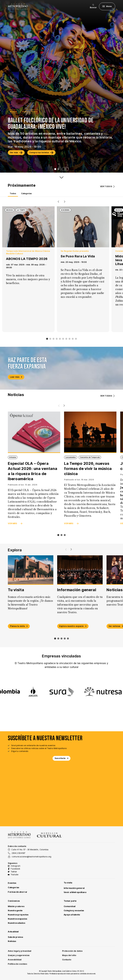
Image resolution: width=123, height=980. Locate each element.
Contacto (67, 960)
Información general (74, 888)
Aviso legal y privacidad (20, 951)
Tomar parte (70, 901)
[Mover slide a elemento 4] (68, 639)
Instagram (16, 866)
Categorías (14, 887)
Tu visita (68, 883)
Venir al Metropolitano (75, 892)
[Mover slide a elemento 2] (61, 639)
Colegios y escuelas (74, 911)
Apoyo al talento (72, 915)
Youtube (15, 875)
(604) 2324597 (18, 853)
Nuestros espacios (17, 919)
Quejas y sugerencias (19, 955)
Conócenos (14, 901)
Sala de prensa (15, 937)
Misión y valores (16, 906)
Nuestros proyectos (18, 915)
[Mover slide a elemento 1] (58, 639)
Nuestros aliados (16, 923)
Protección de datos (72, 951)
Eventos (12, 883)
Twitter (14, 872)
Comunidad (70, 906)
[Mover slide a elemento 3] (65, 639)
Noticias (12, 941)
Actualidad (13, 932)
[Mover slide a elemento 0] (55, 639)
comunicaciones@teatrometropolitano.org (32, 857)
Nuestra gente (15, 911)
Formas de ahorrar (18, 892)
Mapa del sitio (69, 955)
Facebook (15, 869)
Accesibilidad (15, 960)
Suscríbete (62, 758)
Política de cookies (17, 964)
